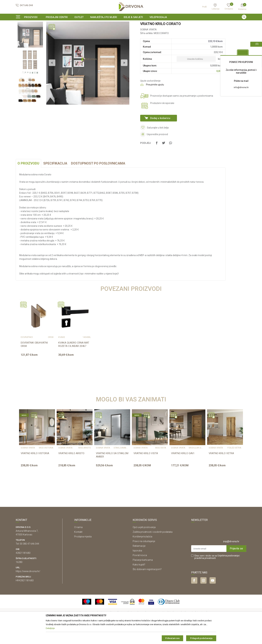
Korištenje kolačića (142, 557)
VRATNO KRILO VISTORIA (35, 474)
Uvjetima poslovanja (228, 576)
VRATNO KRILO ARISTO (71, 474)
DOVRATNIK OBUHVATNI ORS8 (34, 365)
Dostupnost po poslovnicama (98, 184)
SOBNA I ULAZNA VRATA (39, 31)
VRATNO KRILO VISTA (146, 474)
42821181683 (23, 573)
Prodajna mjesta (83, 557)
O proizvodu (28, 184)
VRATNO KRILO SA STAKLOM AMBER (112, 475)
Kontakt (78, 552)
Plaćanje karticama (143, 580)
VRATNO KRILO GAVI (183, 474)
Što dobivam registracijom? (147, 590)
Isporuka (137, 571)
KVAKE (62, 358)
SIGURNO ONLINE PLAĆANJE (131, 24)
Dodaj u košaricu (160, 138)
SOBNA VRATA (61, 31)
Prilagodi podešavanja (201, 638)
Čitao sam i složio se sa (217, 577)
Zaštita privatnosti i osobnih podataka (153, 552)
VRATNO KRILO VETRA (221, 474)
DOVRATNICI (27, 358)
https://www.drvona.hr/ (28, 592)
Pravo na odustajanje (144, 562)
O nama (78, 548)
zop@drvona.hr (231, 562)
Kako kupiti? (139, 585)
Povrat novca (140, 576)
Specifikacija (55, 184)
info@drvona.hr (241, 87)
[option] (131, 24)
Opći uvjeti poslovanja (144, 548)
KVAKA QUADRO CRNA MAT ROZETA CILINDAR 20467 (74, 365)
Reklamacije (139, 566)
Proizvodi (20, 31)
